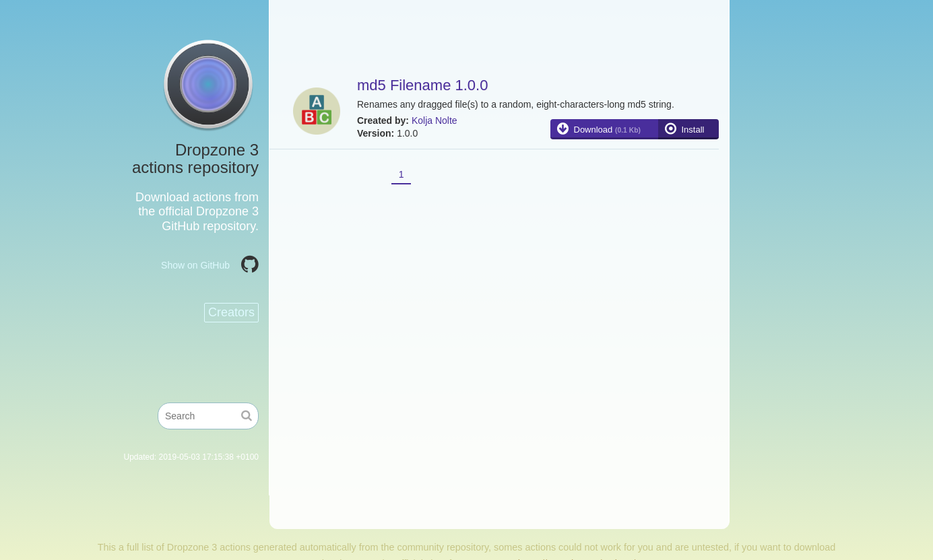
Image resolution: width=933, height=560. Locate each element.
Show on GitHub (195, 265)
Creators (231, 312)
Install (693, 130)
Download (608, 130)
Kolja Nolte (435, 120)
